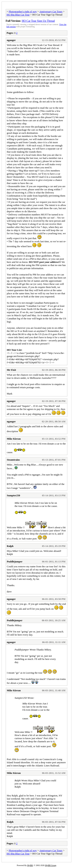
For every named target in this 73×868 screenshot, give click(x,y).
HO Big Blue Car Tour (18, 15)
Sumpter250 (13, 495)
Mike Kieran (14, 439)
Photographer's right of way (23, 11)
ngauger (11, 40)
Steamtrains (13, 460)
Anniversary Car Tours (51, 11)
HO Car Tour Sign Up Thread (38, 21)
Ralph (10, 546)
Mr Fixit (11, 370)
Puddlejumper (15, 562)
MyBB (30, 865)
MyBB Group (51, 865)
